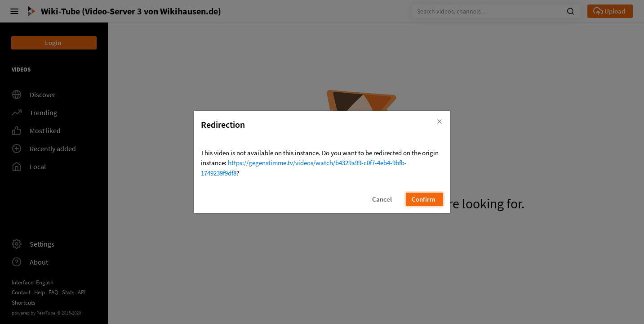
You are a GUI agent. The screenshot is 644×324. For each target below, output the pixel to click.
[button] (440, 120)
